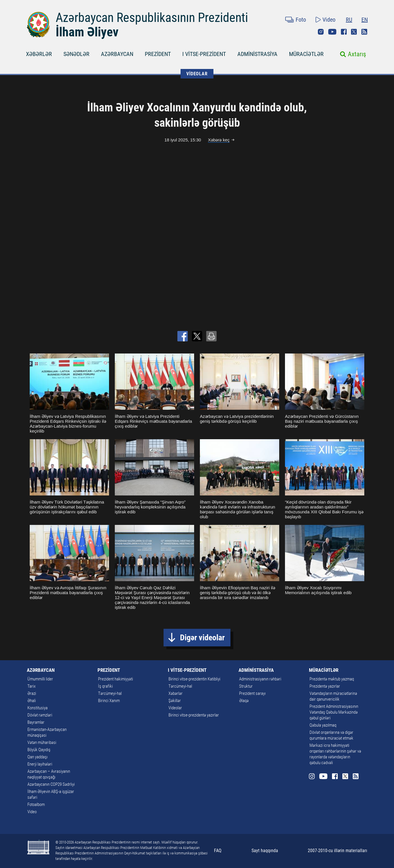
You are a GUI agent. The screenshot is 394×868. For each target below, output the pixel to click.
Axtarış (357, 54)
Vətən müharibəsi (42, 742)
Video (329, 20)
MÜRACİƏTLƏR (306, 54)
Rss (364, 32)
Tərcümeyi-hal (110, 693)
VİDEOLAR (197, 74)
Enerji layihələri (40, 764)
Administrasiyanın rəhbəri (260, 679)
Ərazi (32, 693)
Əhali (32, 701)
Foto (301, 20)
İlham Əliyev (87, 32)
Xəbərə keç (219, 140)
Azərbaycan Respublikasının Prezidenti (152, 18)
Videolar (175, 708)
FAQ (218, 851)
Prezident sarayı (252, 693)
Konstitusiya (37, 708)
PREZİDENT (158, 54)
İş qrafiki (105, 686)
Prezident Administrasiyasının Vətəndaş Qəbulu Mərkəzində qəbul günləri (334, 712)
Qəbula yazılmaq (323, 725)
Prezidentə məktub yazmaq (332, 679)
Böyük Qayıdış (39, 750)
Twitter (354, 32)
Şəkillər (175, 701)
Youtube (332, 32)
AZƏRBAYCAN (117, 54)
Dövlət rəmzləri (40, 715)
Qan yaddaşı (37, 757)
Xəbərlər (176, 693)
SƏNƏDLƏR (76, 54)
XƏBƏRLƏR (39, 54)
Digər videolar (202, 638)
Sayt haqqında (265, 851)
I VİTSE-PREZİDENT (204, 54)
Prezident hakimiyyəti (116, 679)
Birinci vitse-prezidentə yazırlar (194, 715)
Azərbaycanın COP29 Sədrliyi (51, 784)
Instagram (321, 32)
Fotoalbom (36, 805)
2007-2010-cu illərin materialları (337, 851)
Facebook (344, 32)
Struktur (246, 686)
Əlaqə (244, 701)
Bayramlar (36, 722)
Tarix (31, 686)
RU (349, 20)
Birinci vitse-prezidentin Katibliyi (194, 679)
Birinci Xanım (109, 701)
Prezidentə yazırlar (325, 686)
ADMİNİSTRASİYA (257, 54)
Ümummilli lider (40, 679)
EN (365, 20)
